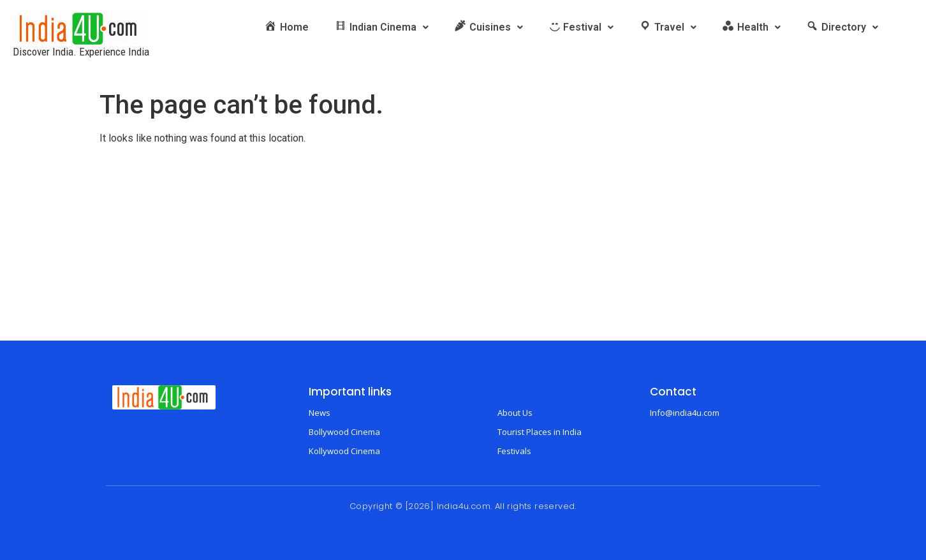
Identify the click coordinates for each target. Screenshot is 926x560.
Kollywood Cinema (344, 451)
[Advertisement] (463, 245)
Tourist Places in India (540, 432)
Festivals (514, 451)
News (320, 413)
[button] (381, 27)
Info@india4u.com (685, 413)
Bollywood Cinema (344, 432)
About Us (515, 413)
